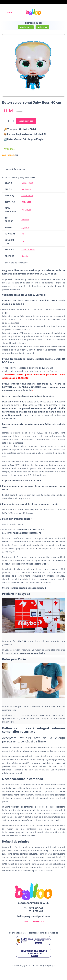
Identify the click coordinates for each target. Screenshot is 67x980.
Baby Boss (26, 202)
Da (23, 234)
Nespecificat (27, 183)
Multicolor (26, 189)
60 (23, 242)
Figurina (25, 227)
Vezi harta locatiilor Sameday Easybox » (24, 295)
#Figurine (42, 27)
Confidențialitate (17, 933)
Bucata (25, 256)
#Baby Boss (26, 27)
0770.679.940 (36, 908)
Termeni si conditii (38, 933)
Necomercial (27, 195)
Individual (26, 210)
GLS (24, 465)
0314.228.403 (36, 911)
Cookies (54, 933)
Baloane (25, 219)
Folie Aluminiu (28, 250)
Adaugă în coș (26, 121)
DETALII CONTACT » (33, 921)
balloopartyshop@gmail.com (16, 548)
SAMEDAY (15, 465)
